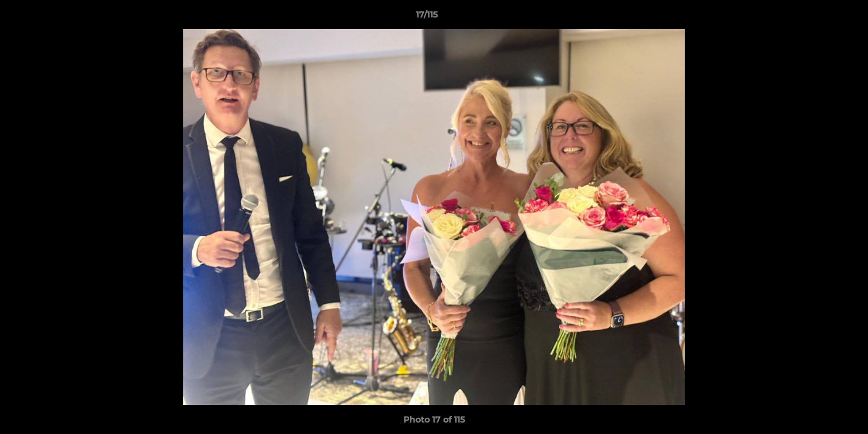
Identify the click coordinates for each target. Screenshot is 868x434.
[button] (817, 17)
